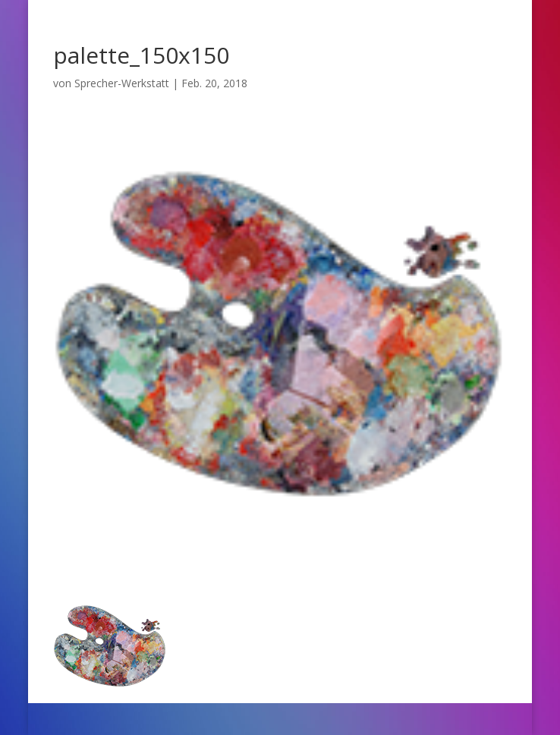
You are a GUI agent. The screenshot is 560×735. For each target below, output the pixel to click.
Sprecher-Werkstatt (122, 83)
